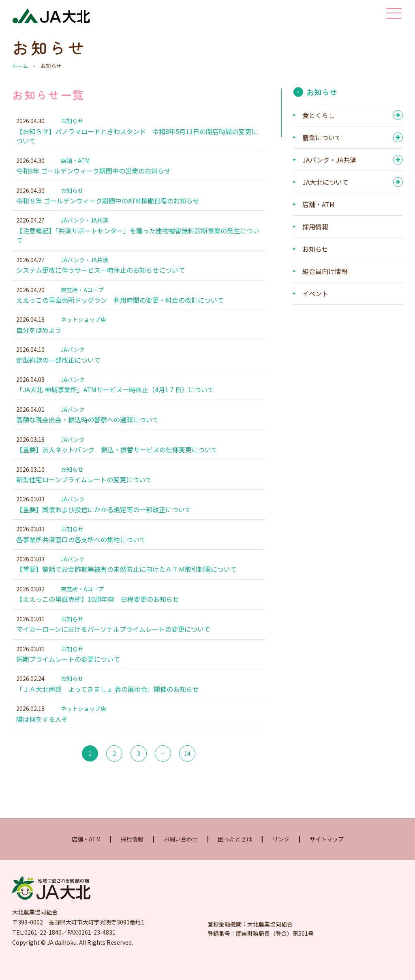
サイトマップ (327, 858)
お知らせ (72, 121)
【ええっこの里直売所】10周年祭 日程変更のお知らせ (98, 614)
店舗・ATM (75, 162)
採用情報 (315, 229)
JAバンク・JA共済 (84, 224)
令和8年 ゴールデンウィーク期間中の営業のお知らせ (93, 173)
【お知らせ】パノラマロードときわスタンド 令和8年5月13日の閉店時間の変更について (137, 137)
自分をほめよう (39, 337)
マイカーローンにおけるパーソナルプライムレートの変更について (113, 645)
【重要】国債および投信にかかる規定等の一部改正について (104, 522)
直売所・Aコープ (82, 295)
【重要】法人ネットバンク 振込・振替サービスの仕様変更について (117, 460)
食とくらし (319, 118)
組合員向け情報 (325, 274)
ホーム (20, 66)
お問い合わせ (181, 858)
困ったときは (235, 858)
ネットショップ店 (83, 326)
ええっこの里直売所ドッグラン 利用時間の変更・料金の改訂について (120, 306)
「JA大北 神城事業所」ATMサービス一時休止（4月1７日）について (115, 399)
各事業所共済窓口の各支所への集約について (81, 553)
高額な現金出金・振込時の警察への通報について (88, 430)
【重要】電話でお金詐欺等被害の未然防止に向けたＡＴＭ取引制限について (126, 584)
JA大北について (325, 184)
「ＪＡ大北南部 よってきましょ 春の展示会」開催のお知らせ (108, 707)
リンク (281, 858)
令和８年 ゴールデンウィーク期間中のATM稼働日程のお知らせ (108, 203)
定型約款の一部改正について (58, 368)
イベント (315, 296)
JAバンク (73, 357)
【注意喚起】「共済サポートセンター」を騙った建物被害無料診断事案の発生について (138, 240)
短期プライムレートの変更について (68, 676)
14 (187, 772)
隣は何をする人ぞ (42, 738)
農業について (322, 140)
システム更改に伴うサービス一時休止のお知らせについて (101, 276)
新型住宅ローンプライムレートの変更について (84, 491)
